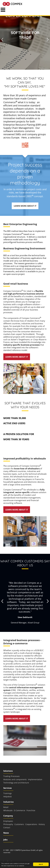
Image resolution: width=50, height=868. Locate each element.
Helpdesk (7, 797)
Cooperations (31, 824)
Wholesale (8, 810)
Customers (19, 824)
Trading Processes (11, 776)
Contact (7, 827)
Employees (8, 821)
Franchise (31, 810)
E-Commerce (20, 810)
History (42, 824)
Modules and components (15, 779)
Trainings (8, 793)
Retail (6, 807)
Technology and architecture (16, 783)
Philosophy (8, 824)
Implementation (35, 779)
